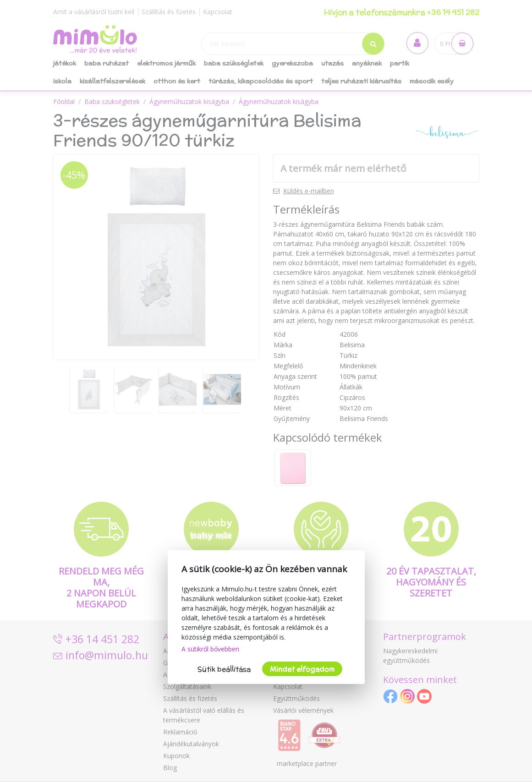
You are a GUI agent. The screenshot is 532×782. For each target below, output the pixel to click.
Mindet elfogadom (302, 669)
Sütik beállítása (224, 669)
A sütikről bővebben (210, 649)
